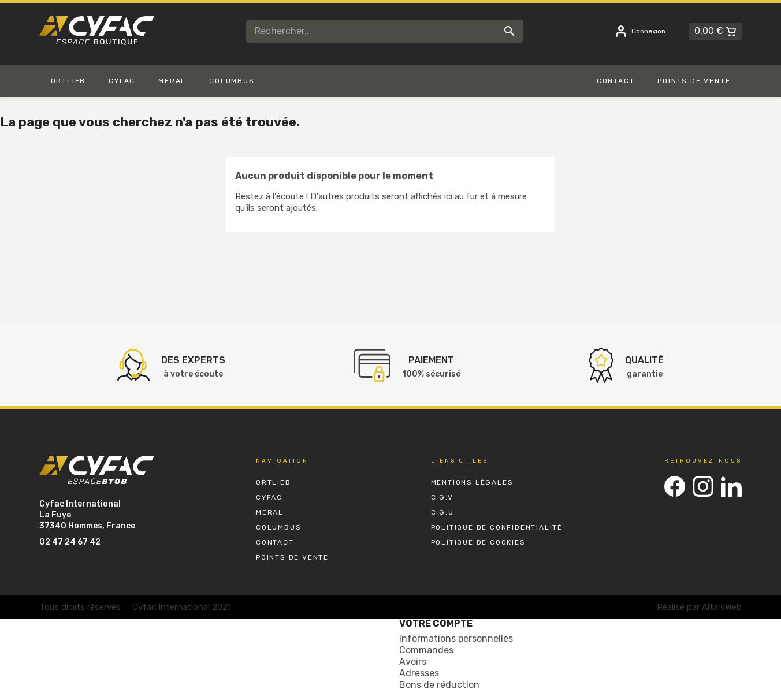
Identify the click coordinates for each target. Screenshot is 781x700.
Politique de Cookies (478, 542)
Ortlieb (274, 482)
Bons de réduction (439, 685)
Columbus (278, 527)
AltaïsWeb (722, 607)
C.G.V (442, 497)
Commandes (426, 650)
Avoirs (413, 662)
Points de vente (292, 557)
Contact (275, 542)
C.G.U (442, 512)
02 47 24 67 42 (70, 542)
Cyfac (269, 497)
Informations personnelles (456, 638)
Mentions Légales (472, 482)
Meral (270, 512)
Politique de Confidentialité (497, 527)
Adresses (419, 673)
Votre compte (436, 623)
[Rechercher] (385, 31)
